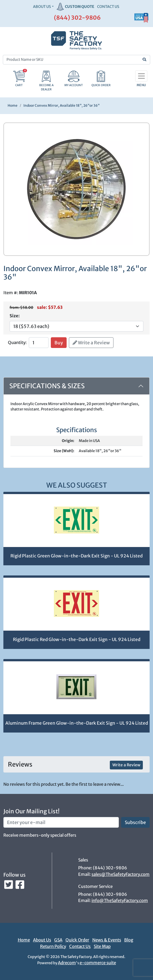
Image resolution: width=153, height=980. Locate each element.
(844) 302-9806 (77, 18)
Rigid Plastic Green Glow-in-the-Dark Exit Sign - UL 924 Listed (76, 556)
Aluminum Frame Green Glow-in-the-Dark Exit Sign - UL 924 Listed (77, 723)
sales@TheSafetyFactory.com (121, 874)
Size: (15, 316)
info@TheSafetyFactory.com (120, 900)
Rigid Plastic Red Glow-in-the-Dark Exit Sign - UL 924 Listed (77, 639)
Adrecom (67, 963)
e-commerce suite (98, 963)
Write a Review (91, 343)
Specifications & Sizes (47, 386)
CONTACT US (108, 7)
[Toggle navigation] (141, 76)
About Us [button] (42, 7)
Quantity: (17, 342)
